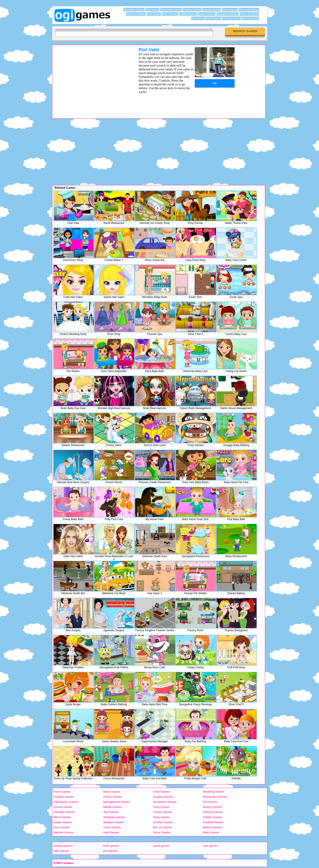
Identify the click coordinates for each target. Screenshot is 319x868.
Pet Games (210, 802)
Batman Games (63, 832)
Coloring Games (211, 10)
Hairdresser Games (66, 802)
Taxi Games (111, 812)
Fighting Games (188, 14)
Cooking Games (192, 10)
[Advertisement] (90, 78)
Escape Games (207, 14)
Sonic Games (162, 832)
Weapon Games (114, 822)
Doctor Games (113, 797)
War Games (198, 18)
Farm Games (62, 792)
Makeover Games (136, 14)
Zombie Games (163, 822)
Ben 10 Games (163, 827)
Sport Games (213, 18)
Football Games (213, 822)
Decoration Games (134, 10)
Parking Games (213, 812)
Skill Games (153, 10)
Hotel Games (161, 792)
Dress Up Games (249, 14)
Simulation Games (165, 802)
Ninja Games (161, 817)
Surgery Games (163, 797)
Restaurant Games (215, 797)
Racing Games (250, 18)
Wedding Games (214, 792)
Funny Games (170, 14)
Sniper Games (63, 822)
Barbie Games (112, 807)
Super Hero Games (171, 10)
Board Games (230, 10)
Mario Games (62, 817)
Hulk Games (111, 832)
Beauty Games (212, 807)
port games (110, 851)
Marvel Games (212, 827)
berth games (111, 846)
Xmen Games (112, 827)
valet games (61, 851)
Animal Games (63, 807)
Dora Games (161, 807)
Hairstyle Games (64, 812)
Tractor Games (163, 812)
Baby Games (112, 792)
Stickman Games (114, 817)
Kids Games (154, 14)
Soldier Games (212, 817)
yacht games (161, 846)
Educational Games (228, 14)
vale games (210, 846)
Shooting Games (231, 18)
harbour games (63, 846)
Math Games (211, 832)
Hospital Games (64, 797)
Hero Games (62, 827)
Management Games (117, 802)
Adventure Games (249, 10)
